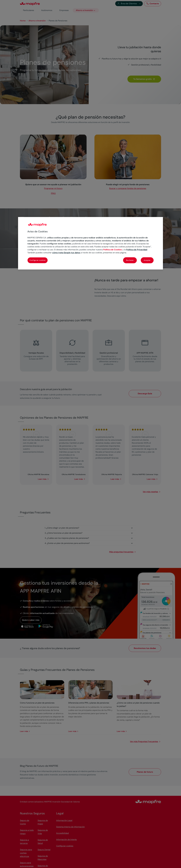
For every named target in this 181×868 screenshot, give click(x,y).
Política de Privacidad (137, 250)
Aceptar (147, 260)
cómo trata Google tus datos (66, 253)
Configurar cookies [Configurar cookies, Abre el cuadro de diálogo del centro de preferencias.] (38, 260)
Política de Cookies (113, 250)
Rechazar (130, 260)
